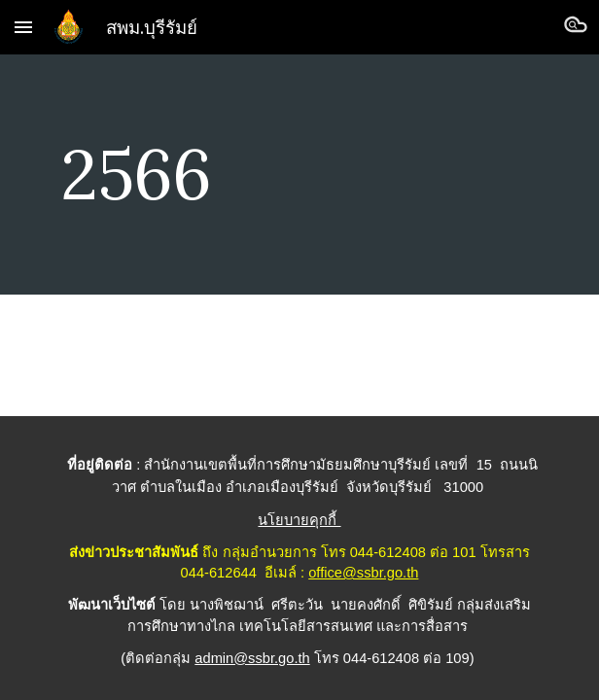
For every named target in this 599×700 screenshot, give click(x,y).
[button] (23, 27)
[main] (299, 175)
